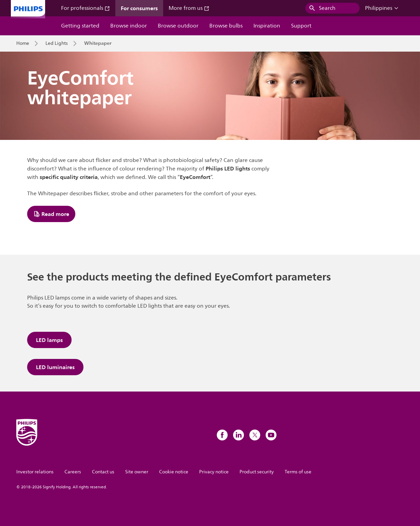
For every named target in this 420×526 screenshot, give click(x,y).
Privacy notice (214, 472)
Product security (257, 472)
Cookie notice (174, 472)
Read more (51, 214)
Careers (73, 472)
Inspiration (267, 26)
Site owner (137, 472)
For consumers (139, 8)
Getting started (80, 26)
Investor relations (35, 472)
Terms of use (298, 472)
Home (23, 43)
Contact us (103, 472)
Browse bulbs (226, 26)
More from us (189, 8)
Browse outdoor (178, 26)
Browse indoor (129, 26)
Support (301, 26)
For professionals (85, 8)
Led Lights (57, 43)
